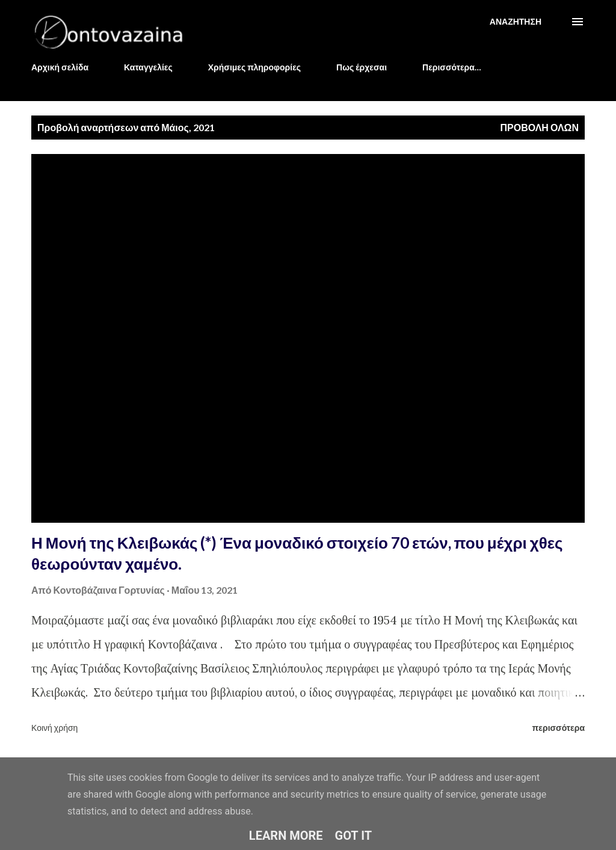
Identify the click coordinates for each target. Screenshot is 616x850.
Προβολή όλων (539, 127)
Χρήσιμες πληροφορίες (254, 67)
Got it (354, 836)
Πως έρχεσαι (362, 67)
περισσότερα (559, 728)
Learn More (286, 836)
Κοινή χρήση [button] (54, 728)
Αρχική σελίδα (60, 67)
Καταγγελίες (148, 67)
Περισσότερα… (452, 67)
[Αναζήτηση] (516, 22)
